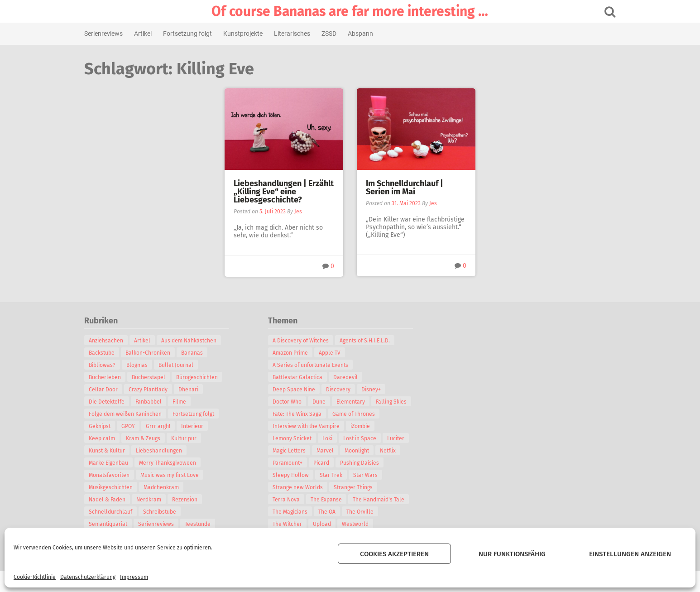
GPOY (135, 426)
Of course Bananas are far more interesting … (350, 11)
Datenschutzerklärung (88, 577)
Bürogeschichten (204, 377)
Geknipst (107, 426)
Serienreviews (111, 34)
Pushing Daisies (367, 463)
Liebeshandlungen (166, 451)
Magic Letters (296, 451)
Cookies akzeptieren (394, 554)
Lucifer (403, 438)
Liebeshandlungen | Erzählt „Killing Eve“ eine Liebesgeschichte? (284, 192)
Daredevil (353, 377)
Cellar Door (110, 390)
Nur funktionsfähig (512, 554)
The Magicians (297, 512)
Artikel (150, 34)
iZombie (367, 426)
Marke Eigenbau (116, 463)
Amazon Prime (297, 353)
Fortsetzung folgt (195, 34)
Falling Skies (398, 402)
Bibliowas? (109, 365)
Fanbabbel (156, 402)
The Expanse (333, 500)
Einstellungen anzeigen (630, 554)
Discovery (345, 390)
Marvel (332, 451)
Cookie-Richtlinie (35, 577)
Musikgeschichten (118, 487)
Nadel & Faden (114, 500)
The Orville (367, 512)
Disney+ (378, 390)
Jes (298, 212)
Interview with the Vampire (313, 426)
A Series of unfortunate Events (318, 365)
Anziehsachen (113, 341)
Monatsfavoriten (116, 475)
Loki (335, 438)
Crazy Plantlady (155, 390)
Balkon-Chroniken (155, 353)
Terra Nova (293, 500)
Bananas (199, 353)
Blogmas (144, 365)
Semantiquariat (115, 524)
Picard (328, 463)
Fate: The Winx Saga (304, 414)
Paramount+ (295, 463)
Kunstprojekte (250, 34)
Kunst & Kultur (114, 451)
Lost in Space (367, 438)
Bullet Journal (183, 365)
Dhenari (196, 390)
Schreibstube (167, 512)
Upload (329, 524)
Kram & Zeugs (150, 438)
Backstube (109, 353)
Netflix (395, 451)
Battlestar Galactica (305, 377)
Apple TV (337, 353)
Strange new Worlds (305, 487)
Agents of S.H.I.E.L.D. (372, 341)
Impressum (134, 577)
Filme (187, 402)
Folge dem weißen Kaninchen (132, 414)
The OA (334, 512)
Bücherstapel (156, 377)
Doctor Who (294, 402)
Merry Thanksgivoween (175, 463)
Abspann (368, 34)
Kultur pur (191, 438)
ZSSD (336, 34)
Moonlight (364, 451)
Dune (326, 402)
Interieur (199, 426)
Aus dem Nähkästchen (196, 341)
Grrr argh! (165, 426)
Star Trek (338, 475)
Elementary (358, 402)
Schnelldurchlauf (118, 512)
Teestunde (205, 524)
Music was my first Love (177, 475)
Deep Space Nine (301, 390)
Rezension (192, 500)
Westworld (362, 524)
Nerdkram (156, 500)
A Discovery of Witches (308, 341)
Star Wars (373, 475)
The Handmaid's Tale (386, 500)
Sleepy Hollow (298, 475)
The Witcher (295, 524)
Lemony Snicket (299, 438)
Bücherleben (112, 377)
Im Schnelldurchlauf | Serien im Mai (405, 188)
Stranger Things (360, 487)
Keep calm (109, 438)
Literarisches (299, 34)
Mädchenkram (168, 487)
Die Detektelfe (114, 402)
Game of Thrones (361, 414)
